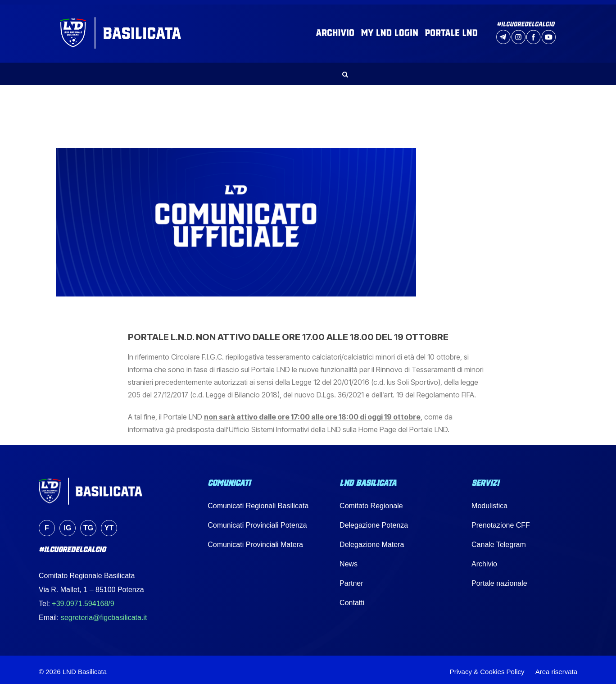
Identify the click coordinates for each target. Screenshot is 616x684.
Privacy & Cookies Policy (487, 668)
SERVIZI (301, 70)
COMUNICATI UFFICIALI (235, 70)
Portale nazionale (499, 579)
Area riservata (556, 668)
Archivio (484, 560)
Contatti (352, 599)
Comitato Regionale (371, 502)
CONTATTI (519, 70)
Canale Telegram (499, 540)
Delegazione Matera (372, 540)
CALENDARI (347, 70)
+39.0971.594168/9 (83, 600)
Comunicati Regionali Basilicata (258, 502)
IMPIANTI (395, 70)
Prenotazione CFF (501, 521)
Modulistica (489, 502)
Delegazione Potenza (374, 521)
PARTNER (474, 70)
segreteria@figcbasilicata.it (104, 614)
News (349, 560)
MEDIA (435, 70)
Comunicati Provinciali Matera (255, 540)
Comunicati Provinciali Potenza (257, 521)
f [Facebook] (47, 524)
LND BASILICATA (122, 70)
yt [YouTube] (109, 524)
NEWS (173, 70)
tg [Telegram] (88, 524)
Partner (351, 579)
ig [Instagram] (68, 524)
